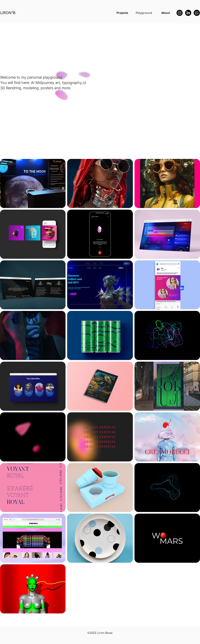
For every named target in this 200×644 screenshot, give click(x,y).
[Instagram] (180, 13)
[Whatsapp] (197, 13)
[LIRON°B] (10, 13)
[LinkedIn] (188, 13)
